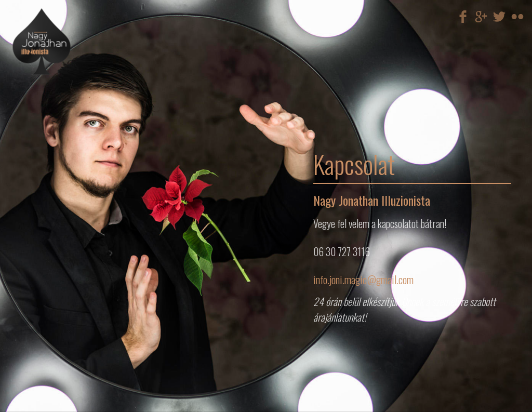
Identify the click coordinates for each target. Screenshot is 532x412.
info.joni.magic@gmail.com (363, 280)
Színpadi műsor (77, 98)
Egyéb (77, 123)
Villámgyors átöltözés (77, 110)
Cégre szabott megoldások (77, 114)
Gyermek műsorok (77, 118)
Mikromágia (77, 102)
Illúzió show (77, 106)
